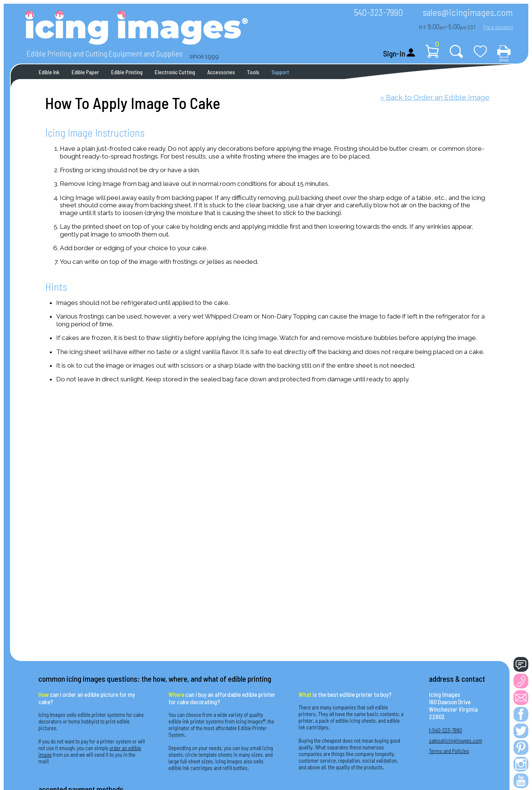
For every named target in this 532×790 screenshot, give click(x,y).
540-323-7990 (378, 12)
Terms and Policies (449, 751)
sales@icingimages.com (468, 12)
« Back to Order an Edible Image (435, 97)
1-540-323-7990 (446, 730)
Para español (498, 27)
